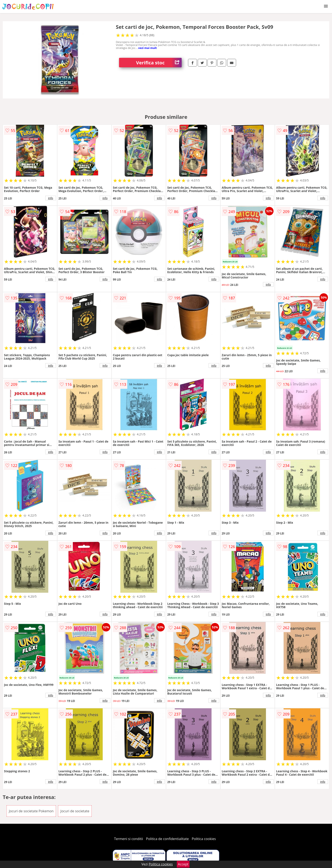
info (51, 198)
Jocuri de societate (75, 811)
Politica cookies (204, 839)
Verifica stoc (159, 63)
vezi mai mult (148, 48)
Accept (183, 864)
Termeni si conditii (129, 839)
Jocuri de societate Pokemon (31, 811)
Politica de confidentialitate (167, 839)
